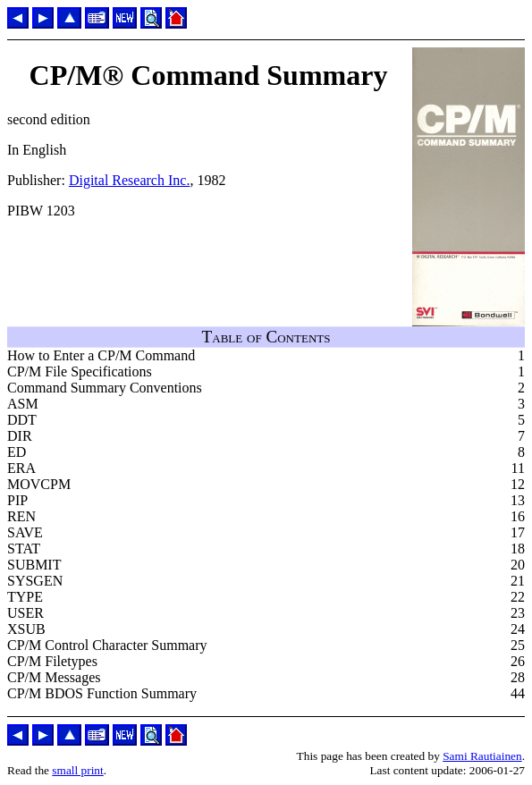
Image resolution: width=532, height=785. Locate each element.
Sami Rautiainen (482, 756)
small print (77, 770)
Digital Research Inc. (130, 180)
